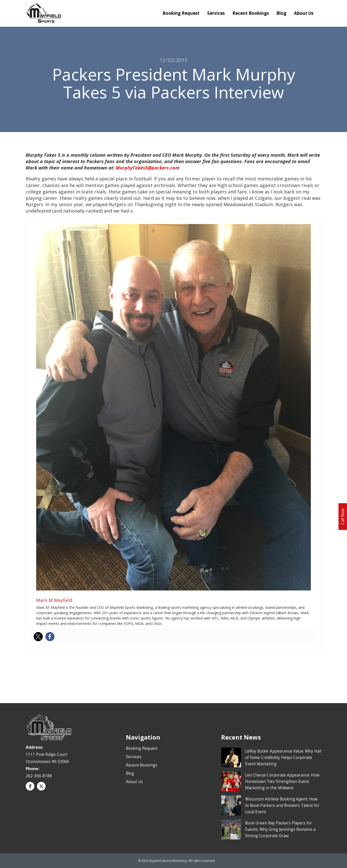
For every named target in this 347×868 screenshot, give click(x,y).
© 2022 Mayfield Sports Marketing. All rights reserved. (177, 861)
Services (216, 13)
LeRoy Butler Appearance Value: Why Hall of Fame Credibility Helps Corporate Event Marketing (283, 757)
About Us (304, 13)
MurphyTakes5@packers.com (148, 168)
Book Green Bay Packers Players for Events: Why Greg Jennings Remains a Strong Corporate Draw (280, 829)
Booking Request (181, 13)
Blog (281, 13)
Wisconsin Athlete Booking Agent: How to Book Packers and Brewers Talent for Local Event (282, 805)
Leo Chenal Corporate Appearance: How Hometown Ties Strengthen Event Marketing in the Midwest (282, 781)
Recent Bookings (251, 13)
